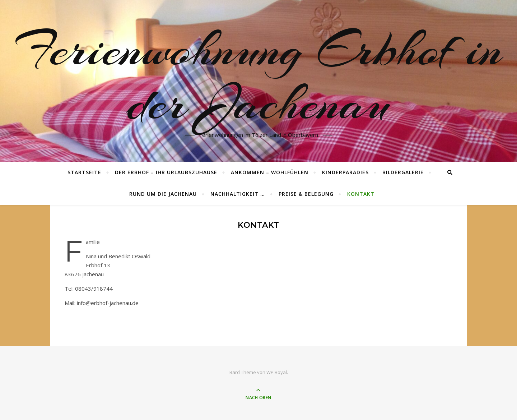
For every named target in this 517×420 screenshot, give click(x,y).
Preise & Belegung (306, 194)
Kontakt (361, 194)
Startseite (84, 172)
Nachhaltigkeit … (238, 194)
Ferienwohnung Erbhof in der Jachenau (258, 77)
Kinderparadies (345, 172)
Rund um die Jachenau (163, 194)
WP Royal (277, 372)
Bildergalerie (403, 172)
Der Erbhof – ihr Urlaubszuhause (166, 172)
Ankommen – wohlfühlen (270, 172)
